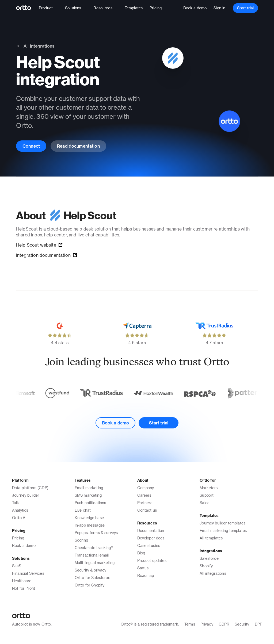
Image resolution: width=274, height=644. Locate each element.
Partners (145, 503)
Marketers (209, 488)
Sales (204, 503)
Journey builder (26, 495)
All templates (211, 538)
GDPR (224, 624)
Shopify (206, 566)
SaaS (17, 566)
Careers (144, 495)
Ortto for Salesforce (92, 578)
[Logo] (26, 8)
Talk (16, 503)
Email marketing (89, 488)
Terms (190, 624)
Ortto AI (19, 518)
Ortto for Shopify (90, 585)
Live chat (83, 510)
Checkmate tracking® (94, 548)
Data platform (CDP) (30, 488)
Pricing (18, 538)
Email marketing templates (223, 530)
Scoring (81, 540)
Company (146, 488)
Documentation (151, 530)
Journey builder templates (222, 523)
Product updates (152, 560)
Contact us (147, 510)
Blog (141, 553)
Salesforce (209, 558)
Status (143, 568)
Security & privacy (91, 570)
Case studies (149, 545)
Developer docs (151, 538)
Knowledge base (89, 518)
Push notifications (90, 503)
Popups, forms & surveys (96, 533)
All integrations (213, 573)
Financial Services (28, 573)
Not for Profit (24, 588)
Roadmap (146, 575)
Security (242, 624)
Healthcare (22, 581)
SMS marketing (88, 495)
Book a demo (24, 545)
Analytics (20, 510)
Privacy (207, 624)
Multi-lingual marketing (95, 563)
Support (207, 495)
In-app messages (90, 525)
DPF (258, 624)
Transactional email (92, 555)
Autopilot (20, 624)
